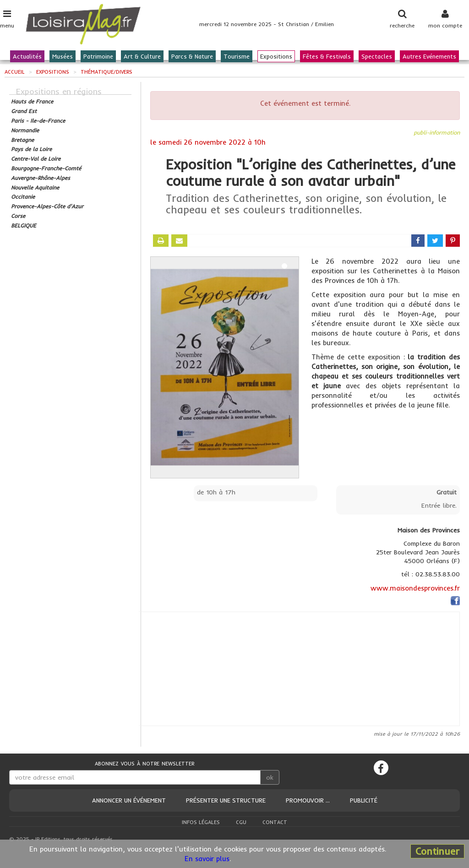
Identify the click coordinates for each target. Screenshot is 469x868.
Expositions (276, 56)
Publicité (364, 800)
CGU (241, 822)
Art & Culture (142, 56)
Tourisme (237, 56)
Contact (275, 822)
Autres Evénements (429, 56)
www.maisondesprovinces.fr (415, 588)
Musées (63, 56)
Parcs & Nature (192, 56)
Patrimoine (98, 56)
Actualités (27, 56)
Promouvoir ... (308, 800)
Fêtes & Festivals (327, 56)
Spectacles (377, 56)
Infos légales (201, 822)
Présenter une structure (226, 800)
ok (270, 777)
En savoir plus (207, 859)
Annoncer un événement (129, 800)
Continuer (437, 851)
